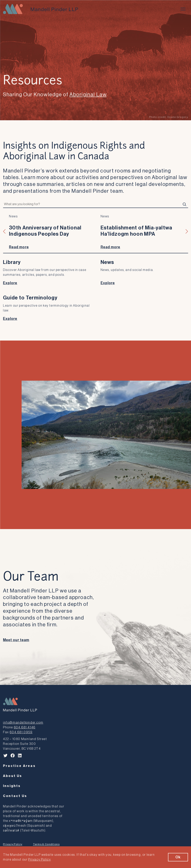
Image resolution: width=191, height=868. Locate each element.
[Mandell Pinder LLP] (40, 9)
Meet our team (16, 640)
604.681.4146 (25, 727)
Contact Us (15, 796)
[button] (4, 231)
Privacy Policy (13, 844)
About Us (13, 776)
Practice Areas (19, 766)
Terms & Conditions (46, 844)
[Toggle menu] (183, 9)
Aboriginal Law (88, 95)
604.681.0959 (21, 732)
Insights (12, 786)
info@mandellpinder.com (23, 723)
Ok (178, 857)
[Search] (184, 204)
